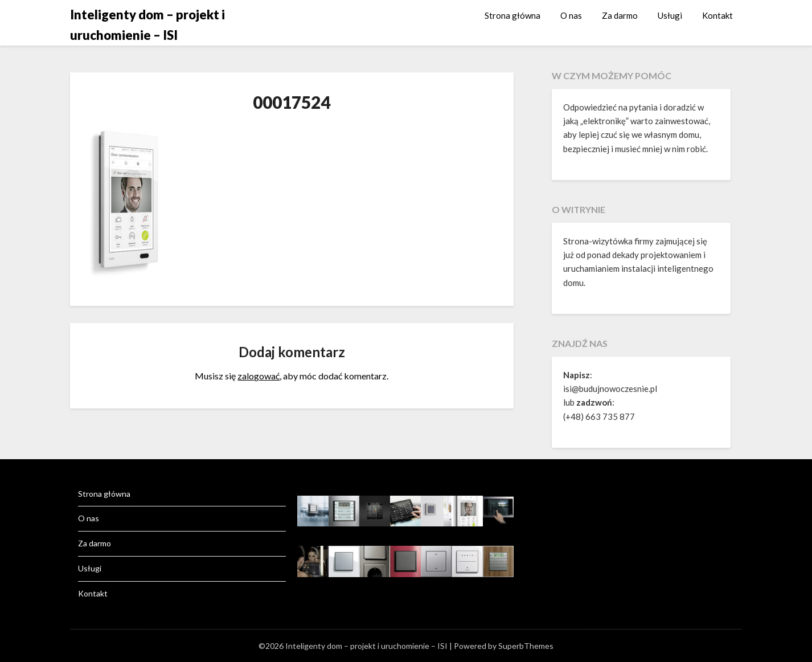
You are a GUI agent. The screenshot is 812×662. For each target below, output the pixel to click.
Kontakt (717, 15)
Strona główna (512, 15)
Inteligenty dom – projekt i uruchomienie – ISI (147, 25)
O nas (571, 15)
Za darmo (620, 15)
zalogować (259, 376)
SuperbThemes (526, 646)
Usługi (670, 15)
